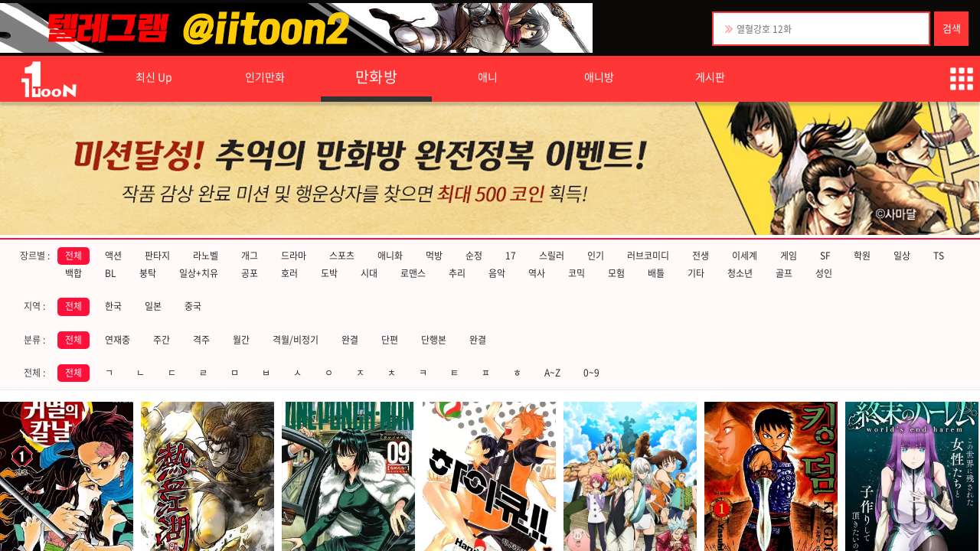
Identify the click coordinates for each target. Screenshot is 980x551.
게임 (789, 256)
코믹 (577, 273)
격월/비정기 (296, 340)
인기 (596, 256)
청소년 (740, 273)
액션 (113, 256)
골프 (784, 273)
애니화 (390, 256)
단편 (390, 340)
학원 (862, 256)
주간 (162, 340)
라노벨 (206, 256)
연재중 (118, 340)
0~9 (591, 373)
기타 (696, 273)
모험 (616, 273)
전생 (701, 256)
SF (825, 256)
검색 (952, 28)
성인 (824, 273)
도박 (329, 273)
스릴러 (552, 256)
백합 (73, 273)
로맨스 (413, 273)
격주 (201, 340)
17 (511, 256)
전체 (73, 256)
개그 (250, 256)
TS (939, 256)
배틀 (656, 273)
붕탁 (148, 273)
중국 (193, 306)
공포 (250, 273)
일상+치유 (199, 273)
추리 (457, 273)
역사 (537, 273)
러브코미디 (648, 256)
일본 (153, 306)
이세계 (745, 256)
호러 (289, 273)
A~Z (552, 373)
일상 (902, 256)
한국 (113, 306)
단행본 (434, 340)
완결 (350, 340)
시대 (369, 273)
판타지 (157, 256)
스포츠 (342, 256)
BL (111, 273)
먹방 (434, 256)
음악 (497, 273)
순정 (474, 256)
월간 (241, 340)
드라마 (294, 256)
